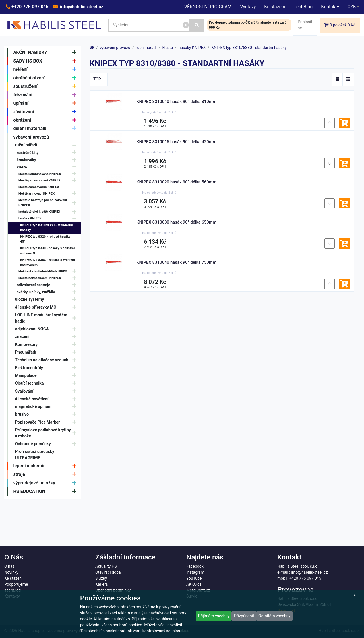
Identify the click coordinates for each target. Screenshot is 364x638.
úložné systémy (47, 300)
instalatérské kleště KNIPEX (49, 212)
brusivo (47, 415)
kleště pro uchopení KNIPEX (49, 180)
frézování (46, 95)
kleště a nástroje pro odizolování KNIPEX (49, 203)
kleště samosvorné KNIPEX (39, 187)
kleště (48, 167)
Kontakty (330, 7)
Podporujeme (16, 584)
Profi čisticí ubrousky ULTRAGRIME (35, 455)
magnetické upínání (47, 407)
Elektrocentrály (47, 368)
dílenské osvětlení (47, 399)
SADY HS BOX (46, 61)
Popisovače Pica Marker (47, 422)
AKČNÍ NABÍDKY (46, 53)
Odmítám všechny (274, 616)
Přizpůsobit (244, 616)
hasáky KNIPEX (49, 219)
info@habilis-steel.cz (81, 7)
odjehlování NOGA (47, 329)
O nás (9, 566)
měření (46, 69)
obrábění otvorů (46, 78)
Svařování (47, 391)
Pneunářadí (47, 352)
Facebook (195, 566)
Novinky (11, 572)
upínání (46, 103)
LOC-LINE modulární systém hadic (47, 318)
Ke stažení (275, 7)
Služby (101, 578)
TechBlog (303, 7)
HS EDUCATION (46, 492)
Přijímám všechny (214, 616)
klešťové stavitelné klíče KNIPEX (49, 271)
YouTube (194, 578)
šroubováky (48, 160)
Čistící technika (47, 383)
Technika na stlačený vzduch (47, 360)
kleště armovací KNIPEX (49, 194)
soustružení (46, 86)
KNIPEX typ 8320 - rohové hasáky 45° (45, 239)
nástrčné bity (48, 153)
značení (47, 337)
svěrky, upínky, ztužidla (48, 292)
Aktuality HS (106, 566)
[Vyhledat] (197, 25)
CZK (352, 7)
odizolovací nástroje (48, 285)
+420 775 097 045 (29, 7)
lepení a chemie (46, 466)
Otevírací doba (108, 572)
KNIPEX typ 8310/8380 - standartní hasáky (47, 228)
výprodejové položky (46, 483)
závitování (46, 112)
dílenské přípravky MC (47, 307)
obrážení (46, 120)
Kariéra (102, 584)
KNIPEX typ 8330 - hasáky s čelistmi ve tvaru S (47, 251)
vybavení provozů (46, 137)
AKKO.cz (194, 584)
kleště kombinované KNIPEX (49, 174)
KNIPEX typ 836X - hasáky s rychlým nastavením (47, 262)
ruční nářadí (47, 145)
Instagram (195, 572)
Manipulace (47, 376)
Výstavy (248, 7)
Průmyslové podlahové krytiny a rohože (47, 433)
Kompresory (47, 345)
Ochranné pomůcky (47, 444)
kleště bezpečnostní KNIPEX (49, 278)
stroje (46, 474)
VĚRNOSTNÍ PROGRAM (208, 7)
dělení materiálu (46, 129)
